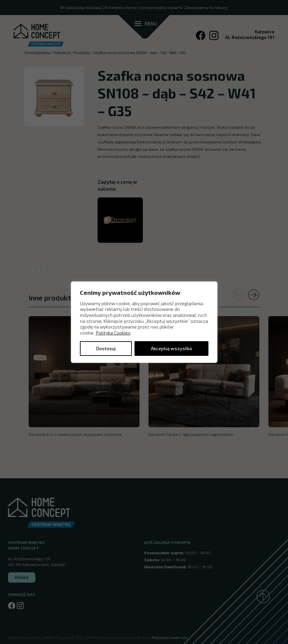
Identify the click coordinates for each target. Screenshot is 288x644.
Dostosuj (106, 348)
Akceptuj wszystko (171, 348)
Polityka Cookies (113, 333)
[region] (144, 322)
